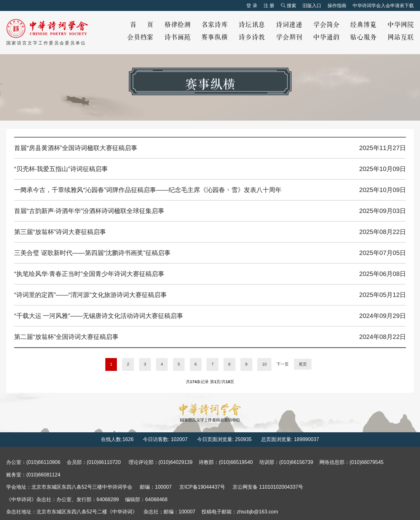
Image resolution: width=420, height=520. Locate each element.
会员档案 (140, 37)
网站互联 (401, 37)
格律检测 (177, 25)
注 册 (269, 5)
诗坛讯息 (252, 25)
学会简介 (326, 25)
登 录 (252, 5)
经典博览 (363, 25)
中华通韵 (326, 37)
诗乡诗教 (252, 37)
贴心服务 (363, 37)
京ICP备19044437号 (202, 487)
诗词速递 (289, 25)
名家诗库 (214, 25)
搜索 (288, 5)
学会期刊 (289, 37)
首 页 (142, 25)
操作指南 (337, 5)
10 (264, 364)
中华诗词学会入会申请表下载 (383, 5)
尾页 (303, 364)
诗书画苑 (177, 37)
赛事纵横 (214, 37)
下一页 (283, 364)
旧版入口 (312, 5)
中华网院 (401, 25)
